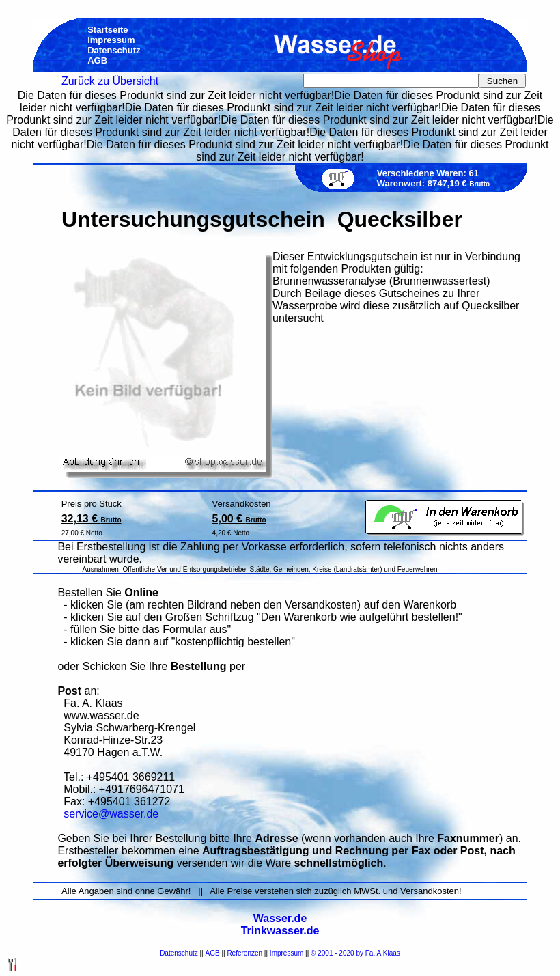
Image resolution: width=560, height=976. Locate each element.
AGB (213, 953)
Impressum (286, 953)
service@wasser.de (111, 814)
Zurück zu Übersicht (110, 81)
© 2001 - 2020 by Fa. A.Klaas (355, 953)
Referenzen (244, 953)
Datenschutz (179, 953)
